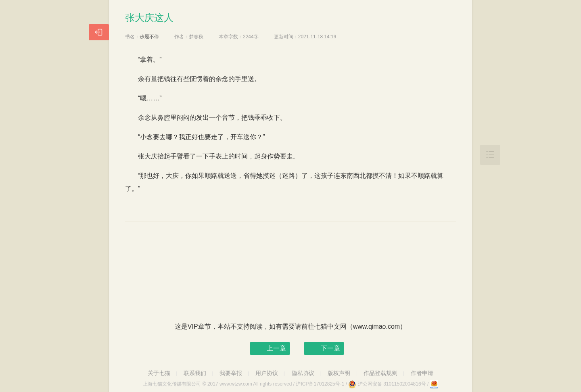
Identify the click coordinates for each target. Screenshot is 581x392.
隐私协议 (303, 373)
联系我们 (195, 373)
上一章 (276, 348)
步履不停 (149, 37)
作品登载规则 (380, 373)
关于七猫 (159, 373)
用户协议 (267, 373)
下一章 (330, 348)
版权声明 (339, 373)
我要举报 (231, 373)
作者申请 (422, 373)
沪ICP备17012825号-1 (320, 384)
